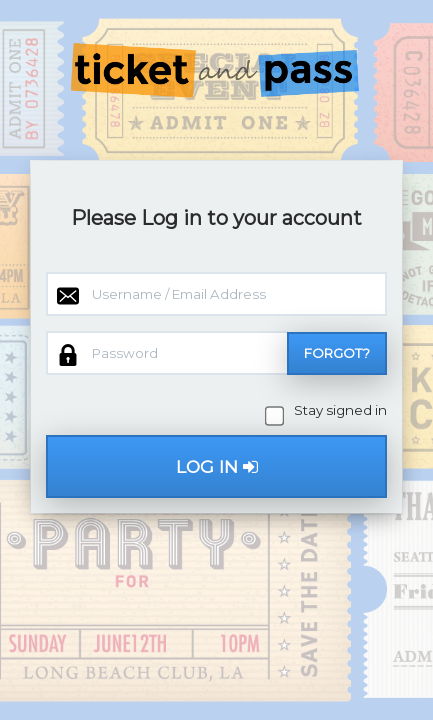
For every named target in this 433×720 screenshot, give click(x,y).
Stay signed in (327, 410)
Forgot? (337, 353)
